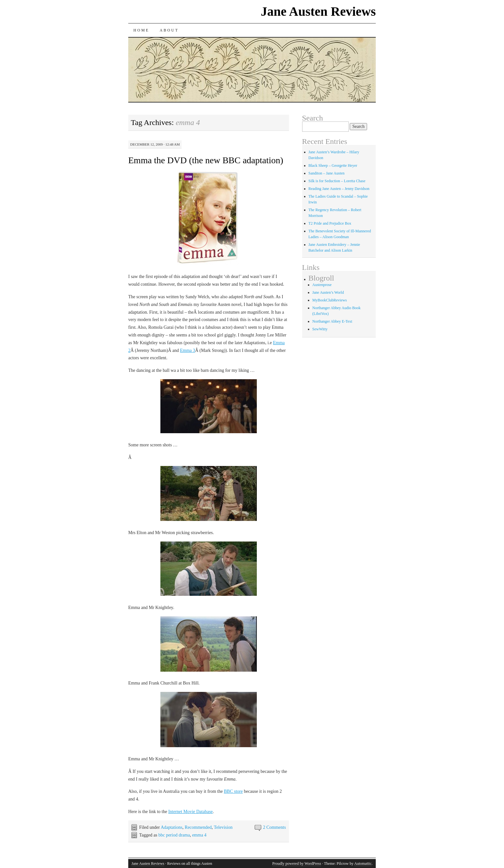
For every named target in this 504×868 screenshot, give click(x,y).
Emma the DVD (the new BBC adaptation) (206, 160)
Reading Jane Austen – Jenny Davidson (339, 189)
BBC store (233, 791)
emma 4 (199, 835)
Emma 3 (188, 350)
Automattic (363, 864)
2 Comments (274, 827)
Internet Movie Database (190, 812)
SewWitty (320, 329)
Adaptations (172, 827)
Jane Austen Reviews (318, 11)
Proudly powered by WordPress (297, 864)
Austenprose (322, 285)
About (169, 30)
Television (223, 827)
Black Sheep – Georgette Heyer (333, 166)
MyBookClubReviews (330, 300)
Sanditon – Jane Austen (327, 173)
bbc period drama (174, 835)
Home (141, 30)
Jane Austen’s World (328, 292)
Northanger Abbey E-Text (332, 321)
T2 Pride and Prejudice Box (330, 223)
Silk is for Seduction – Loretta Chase (337, 181)
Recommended (198, 827)
